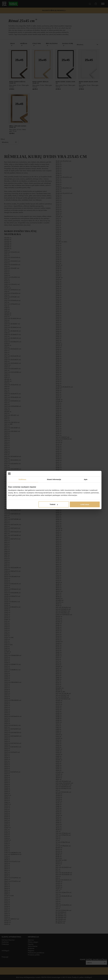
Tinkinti (54, 504)
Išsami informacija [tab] (54, 479)
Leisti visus (85, 504)
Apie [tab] (86, 479)
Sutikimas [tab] (22, 479)
